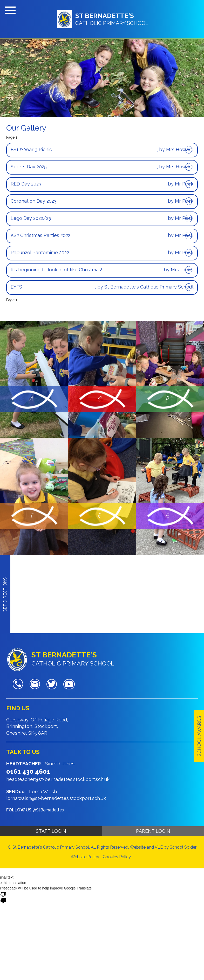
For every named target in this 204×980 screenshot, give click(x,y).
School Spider (183, 847)
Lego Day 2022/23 (31, 218)
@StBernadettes (48, 810)
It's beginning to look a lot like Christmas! (56, 270)
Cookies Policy (117, 857)
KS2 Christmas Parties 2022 (40, 235)
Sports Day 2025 (29, 167)
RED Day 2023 (26, 184)
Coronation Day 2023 (34, 201)
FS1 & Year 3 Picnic (31, 149)
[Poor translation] (3, 897)
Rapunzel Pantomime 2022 (40, 252)
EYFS (16, 287)
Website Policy (85, 857)
